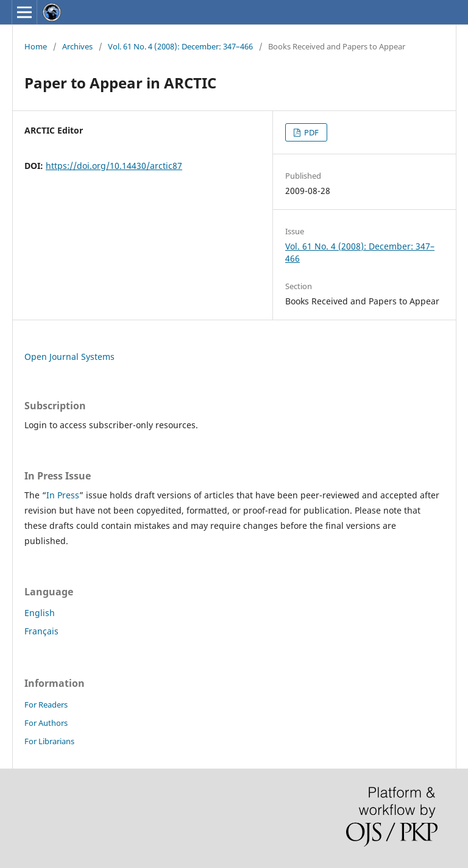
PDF (310, 132)
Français (41, 631)
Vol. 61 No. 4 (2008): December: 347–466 (180, 46)
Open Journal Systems (69, 357)
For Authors (46, 723)
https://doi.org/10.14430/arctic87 (114, 166)
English (40, 613)
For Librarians (49, 741)
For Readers (46, 705)
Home (36, 46)
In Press (63, 495)
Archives (77, 46)
